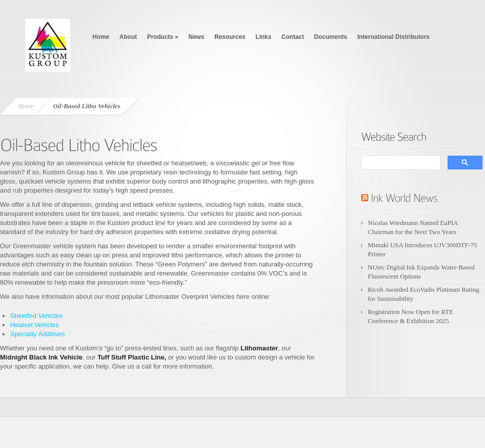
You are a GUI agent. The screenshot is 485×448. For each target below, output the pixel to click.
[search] (400, 163)
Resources (230, 37)
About (128, 37)
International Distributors (393, 37)
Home (101, 37)
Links (263, 37)
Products (163, 37)
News (196, 37)
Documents (331, 37)
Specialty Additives (37, 334)
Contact (293, 37)
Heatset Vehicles (35, 325)
